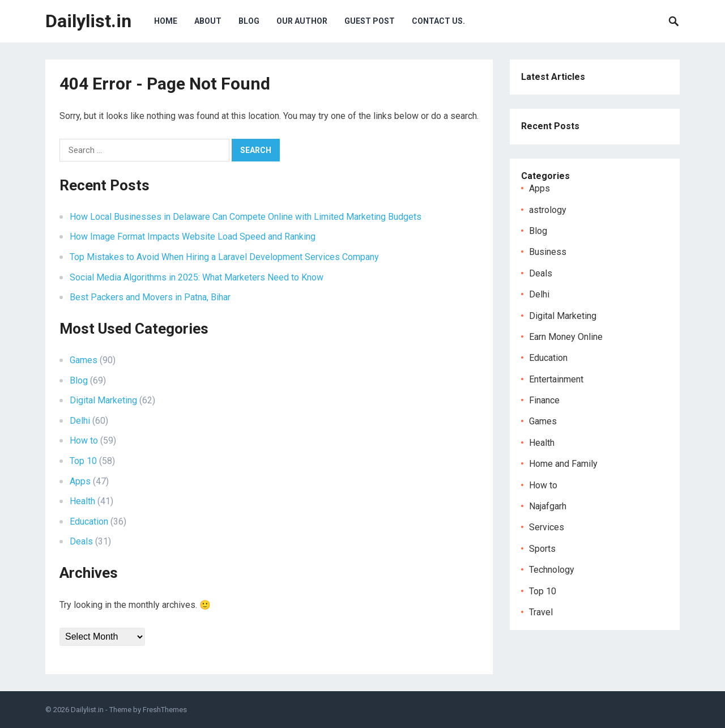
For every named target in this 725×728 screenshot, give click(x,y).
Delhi (80, 421)
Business (548, 252)
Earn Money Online (566, 337)
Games (84, 360)
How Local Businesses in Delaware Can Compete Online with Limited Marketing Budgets (246, 217)
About (208, 21)
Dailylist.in (88, 21)
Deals (81, 541)
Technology (552, 570)
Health (82, 501)
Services (547, 527)
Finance (544, 400)
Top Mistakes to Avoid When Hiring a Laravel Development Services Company (224, 257)
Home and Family (563, 464)
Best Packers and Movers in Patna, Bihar (150, 297)
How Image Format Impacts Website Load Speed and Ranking (193, 237)
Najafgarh (548, 506)
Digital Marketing (103, 400)
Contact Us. (438, 21)
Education (89, 521)
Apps (80, 481)
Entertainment (556, 379)
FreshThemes (165, 710)
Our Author (302, 21)
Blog (249, 21)
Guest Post (370, 21)
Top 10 (83, 461)
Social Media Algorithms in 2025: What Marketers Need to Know (197, 277)
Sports (542, 549)
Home (166, 21)
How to (84, 440)
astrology (548, 210)
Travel (541, 612)
